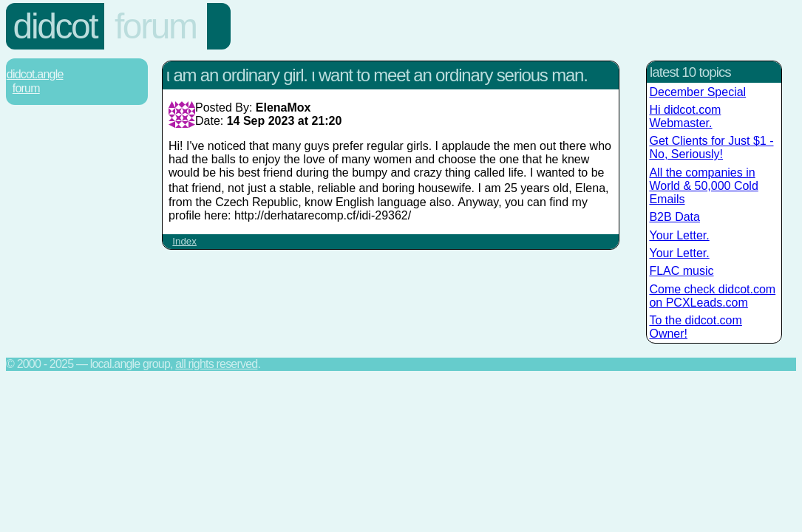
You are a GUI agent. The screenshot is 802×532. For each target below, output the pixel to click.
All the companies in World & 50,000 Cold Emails (703, 186)
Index (184, 241)
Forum (156, 26)
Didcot (55, 26)
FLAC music (681, 271)
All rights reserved (216, 364)
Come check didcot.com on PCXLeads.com (712, 296)
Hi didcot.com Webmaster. (685, 116)
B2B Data (674, 217)
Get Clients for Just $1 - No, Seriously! (711, 147)
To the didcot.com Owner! (695, 327)
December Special (697, 92)
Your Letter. (679, 235)
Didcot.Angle (35, 74)
